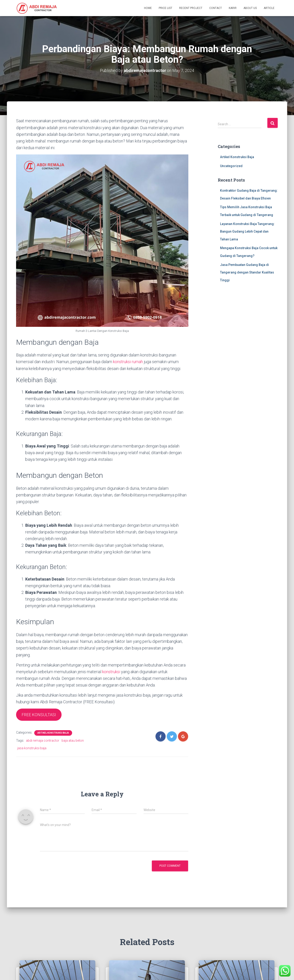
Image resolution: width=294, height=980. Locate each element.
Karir (233, 8)
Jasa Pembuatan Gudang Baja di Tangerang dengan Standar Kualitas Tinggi (247, 272)
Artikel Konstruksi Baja (53, 733)
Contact (216, 8)
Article (269, 8)
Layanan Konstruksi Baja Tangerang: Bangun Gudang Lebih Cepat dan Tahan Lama (247, 232)
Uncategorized (231, 166)
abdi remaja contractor (43, 741)
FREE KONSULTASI (39, 715)
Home (148, 8)
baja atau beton (73, 741)
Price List (165, 8)
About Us (250, 8)
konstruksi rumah (128, 362)
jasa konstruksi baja (32, 748)
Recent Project (191, 8)
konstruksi (111, 672)
